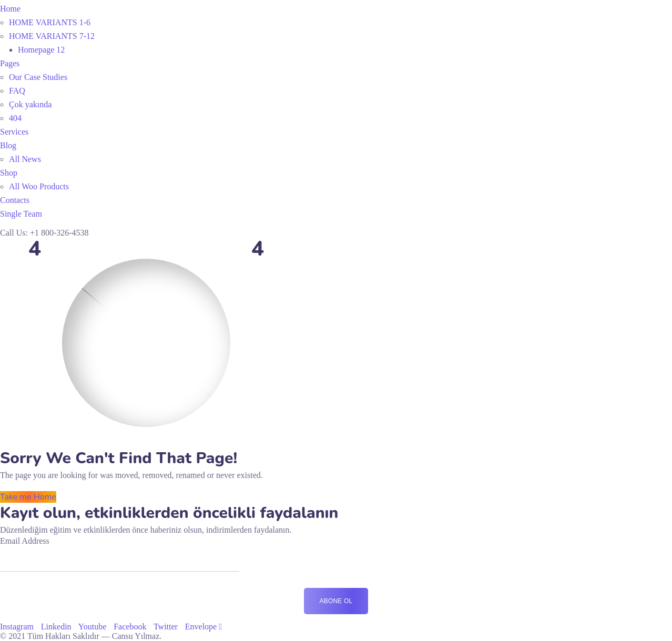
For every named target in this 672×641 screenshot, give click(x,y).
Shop (9, 173)
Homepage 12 (41, 50)
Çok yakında (30, 104)
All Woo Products (39, 186)
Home (10, 9)
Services (14, 132)
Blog (8, 145)
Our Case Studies (38, 77)
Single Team (21, 214)
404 (15, 118)
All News (25, 159)
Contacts (15, 200)
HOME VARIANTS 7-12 (52, 36)
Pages (10, 63)
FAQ (17, 91)
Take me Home (28, 497)
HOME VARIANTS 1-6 (50, 22)
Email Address (25, 541)
